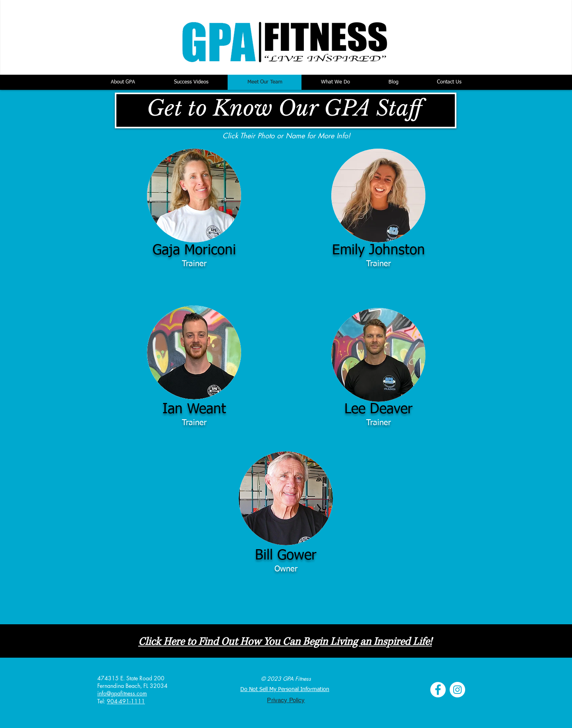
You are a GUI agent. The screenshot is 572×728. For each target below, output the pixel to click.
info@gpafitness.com (122, 693)
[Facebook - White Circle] (438, 690)
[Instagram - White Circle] (457, 690)
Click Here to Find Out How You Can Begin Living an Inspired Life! (285, 642)
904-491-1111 (126, 701)
